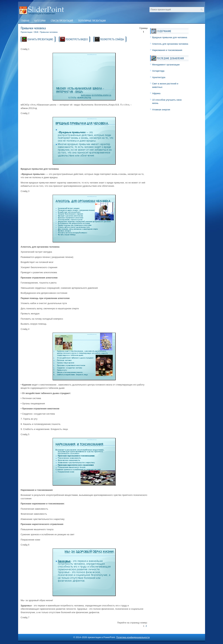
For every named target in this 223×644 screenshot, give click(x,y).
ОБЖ (36, 32)
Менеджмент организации (166, 65)
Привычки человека (49, 32)
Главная (25, 21)
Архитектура (159, 77)
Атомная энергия (161, 110)
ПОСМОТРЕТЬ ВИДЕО (77, 39)
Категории (40, 21)
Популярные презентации (92, 21)
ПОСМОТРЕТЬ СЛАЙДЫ (112, 39)
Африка (156, 93)
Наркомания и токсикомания (167, 50)
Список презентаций (62, 21)
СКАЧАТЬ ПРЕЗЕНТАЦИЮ (40, 39)
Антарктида (158, 71)
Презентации (27, 32)
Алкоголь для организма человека (170, 44)
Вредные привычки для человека (170, 37)
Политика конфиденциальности (133, 637)
